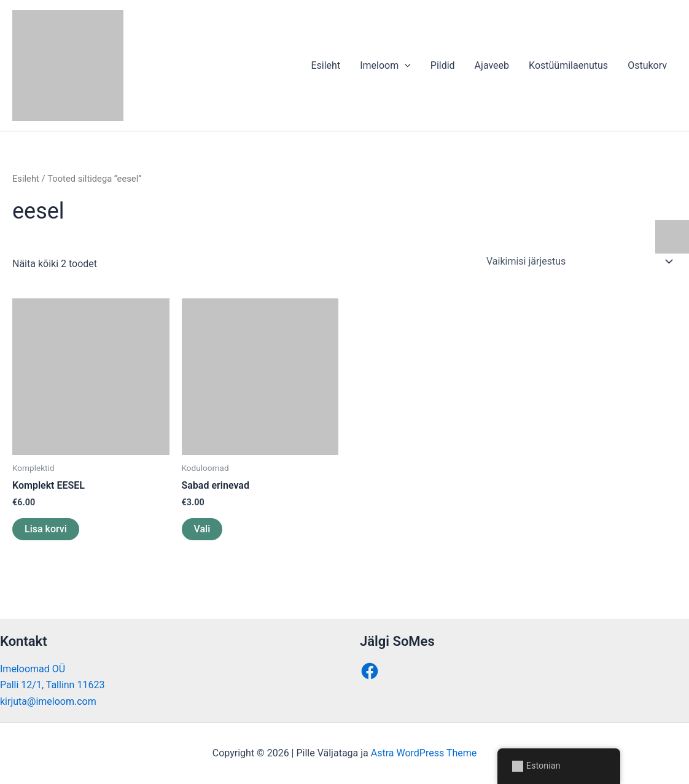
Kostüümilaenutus (568, 65)
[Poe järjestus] (579, 262)
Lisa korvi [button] (46, 529)
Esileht (325, 65)
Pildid (443, 65)
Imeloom (385, 66)
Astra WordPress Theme (424, 753)
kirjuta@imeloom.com (48, 701)
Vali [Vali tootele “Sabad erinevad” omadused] (202, 529)
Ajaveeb (492, 65)
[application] (405, 66)
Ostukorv (647, 65)
